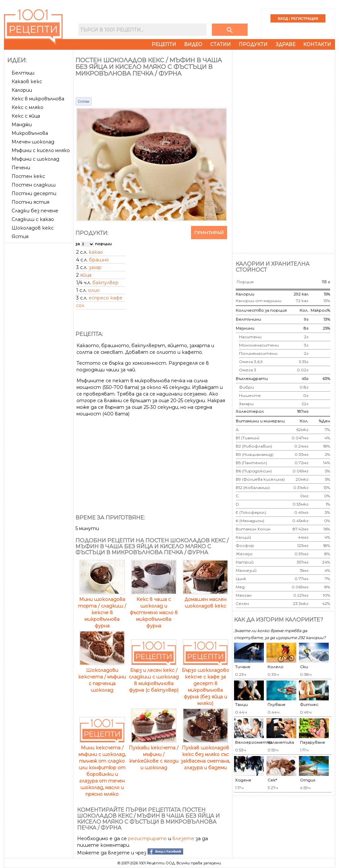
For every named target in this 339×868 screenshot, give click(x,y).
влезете (183, 839)
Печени (21, 168)
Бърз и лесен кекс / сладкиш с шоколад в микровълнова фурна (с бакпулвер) (154, 677)
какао (96, 252)
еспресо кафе (106, 298)
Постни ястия (30, 202)
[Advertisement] (39, 345)
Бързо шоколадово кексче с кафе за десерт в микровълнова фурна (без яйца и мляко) (205, 683)
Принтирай (209, 233)
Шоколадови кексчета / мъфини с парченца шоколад (102, 677)
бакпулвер (105, 283)
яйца (86, 275)
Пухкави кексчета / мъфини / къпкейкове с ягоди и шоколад (154, 754)
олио (94, 290)
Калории (22, 90)
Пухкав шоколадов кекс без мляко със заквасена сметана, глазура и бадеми (205, 754)
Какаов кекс (27, 81)
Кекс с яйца (26, 116)
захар (95, 267)
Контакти (317, 44)
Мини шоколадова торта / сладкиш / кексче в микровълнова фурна (102, 609)
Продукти (253, 44)
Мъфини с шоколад (35, 159)
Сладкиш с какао (33, 219)
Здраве (285, 44)
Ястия (20, 237)
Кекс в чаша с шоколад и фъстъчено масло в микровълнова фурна (154, 609)
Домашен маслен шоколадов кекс (205, 599)
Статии (220, 44)
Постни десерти (34, 193)
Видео (193, 44)
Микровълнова (30, 133)
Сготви (84, 101)
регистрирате (147, 839)
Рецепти (164, 44)
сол (80, 305)
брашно (99, 260)
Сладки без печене (35, 211)
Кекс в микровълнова (38, 99)
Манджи (22, 125)
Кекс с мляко (27, 107)
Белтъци (23, 73)
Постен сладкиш (34, 185)
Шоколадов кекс (33, 228)
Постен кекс (28, 176)
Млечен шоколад (33, 142)
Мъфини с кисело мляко (41, 150)
